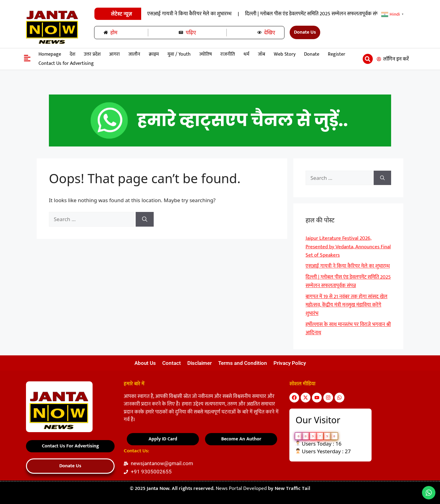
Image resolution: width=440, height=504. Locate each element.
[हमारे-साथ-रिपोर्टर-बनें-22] (220, 145)
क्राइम (154, 54)
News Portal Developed (242, 488)
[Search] (145, 219)
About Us (145, 363)
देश (72, 54)
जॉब (262, 54)
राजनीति (228, 54)
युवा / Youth (179, 54)
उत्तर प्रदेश (92, 54)
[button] (368, 59)
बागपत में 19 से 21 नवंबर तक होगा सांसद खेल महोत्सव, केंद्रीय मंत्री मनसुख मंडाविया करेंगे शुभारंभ (346, 305)
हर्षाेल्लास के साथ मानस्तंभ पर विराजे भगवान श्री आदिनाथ (348, 329)
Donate (312, 54)
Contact (172, 363)
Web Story (285, 54)
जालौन (134, 54)
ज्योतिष (205, 54)
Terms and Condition (243, 363)
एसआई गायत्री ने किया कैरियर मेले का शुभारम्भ (369, 14)
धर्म (246, 54)
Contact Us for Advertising (66, 63)
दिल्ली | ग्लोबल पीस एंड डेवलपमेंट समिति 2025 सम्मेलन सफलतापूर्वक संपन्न (348, 281)
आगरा (114, 54)
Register (337, 54)
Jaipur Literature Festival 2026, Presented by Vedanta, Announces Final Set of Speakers (219, 14)
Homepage (50, 54)
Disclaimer (200, 363)
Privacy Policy (290, 363)
